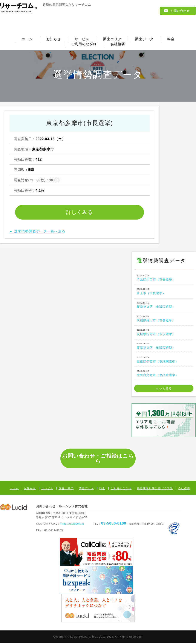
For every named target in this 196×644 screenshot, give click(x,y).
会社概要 (118, 45)
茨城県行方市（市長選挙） (164, 333)
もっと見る (164, 389)
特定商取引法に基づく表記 (155, 489)
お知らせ (54, 39)
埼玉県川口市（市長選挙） (164, 278)
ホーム (27, 39)
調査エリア (112, 39)
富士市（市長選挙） (164, 292)
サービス (82, 39)
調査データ (144, 39)
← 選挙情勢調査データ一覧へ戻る (37, 232)
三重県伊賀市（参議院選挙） (164, 360)
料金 (171, 39)
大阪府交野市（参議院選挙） (164, 374)
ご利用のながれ (84, 45)
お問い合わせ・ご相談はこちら (98, 459)
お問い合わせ (180, 11)
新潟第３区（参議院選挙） (164, 305)
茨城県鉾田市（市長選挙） (164, 319)
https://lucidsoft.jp (72, 524)
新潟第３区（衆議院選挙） (164, 347)
